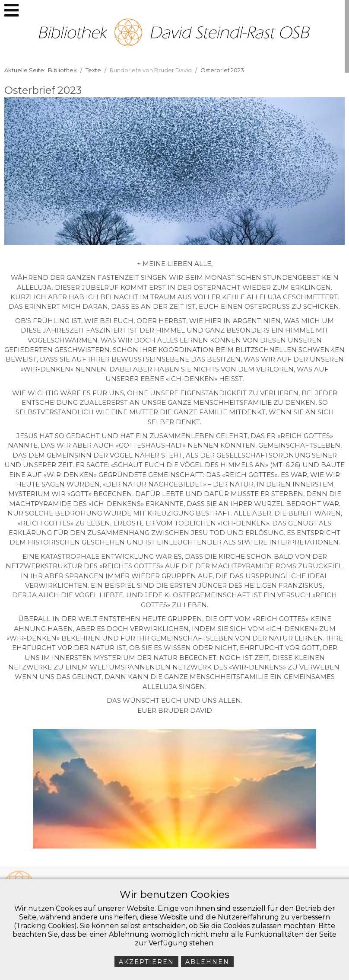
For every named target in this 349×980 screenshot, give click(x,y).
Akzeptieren (146, 962)
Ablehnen (207, 962)
